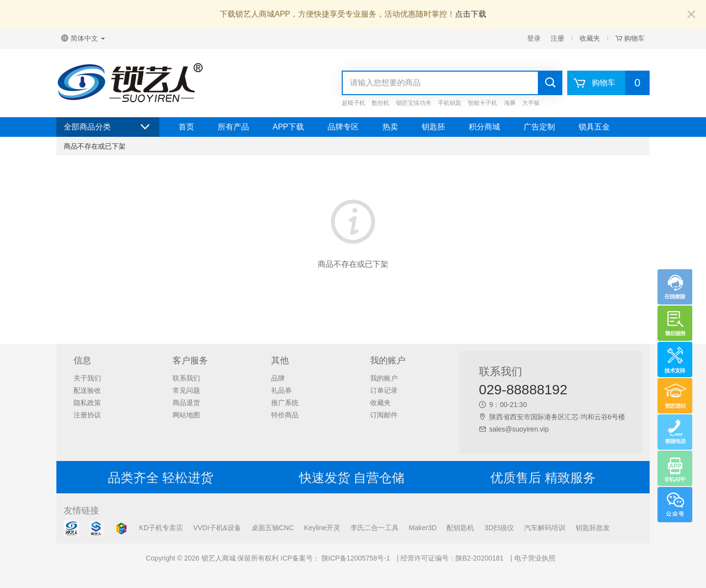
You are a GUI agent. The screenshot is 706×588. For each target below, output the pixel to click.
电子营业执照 (535, 558)
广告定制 (539, 127)
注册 (557, 38)
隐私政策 (87, 403)
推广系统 (285, 403)
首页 (186, 127)
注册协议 (87, 415)
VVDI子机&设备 (217, 528)
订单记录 (384, 390)
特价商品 (285, 415)
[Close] (691, 15)
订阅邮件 (384, 415)
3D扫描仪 (499, 528)
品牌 (278, 378)
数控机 (380, 103)
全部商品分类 (108, 127)
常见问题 (186, 390)
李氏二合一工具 (375, 528)
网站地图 (186, 415)
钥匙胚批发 (593, 528)
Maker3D (423, 528)
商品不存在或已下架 (95, 146)
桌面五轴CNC (273, 528)
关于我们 (87, 378)
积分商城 (484, 127)
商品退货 (186, 403)
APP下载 (288, 127)
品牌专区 (343, 127)
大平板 (531, 103)
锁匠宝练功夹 (414, 103)
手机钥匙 (450, 103)
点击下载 (471, 14)
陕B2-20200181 (479, 558)
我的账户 (384, 378)
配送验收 (87, 390)
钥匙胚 (433, 127)
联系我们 (186, 378)
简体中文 (83, 38)
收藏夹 (590, 38)
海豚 (510, 103)
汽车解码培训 (545, 528)
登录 (534, 38)
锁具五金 (594, 127)
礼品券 (281, 390)
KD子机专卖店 (161, 528)
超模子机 (353, 103)
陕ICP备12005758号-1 (355, 558)
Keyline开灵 (322, 528)
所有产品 (233, 127)
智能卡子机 (482, 103)
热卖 (390, 127)
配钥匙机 (460, 528)
